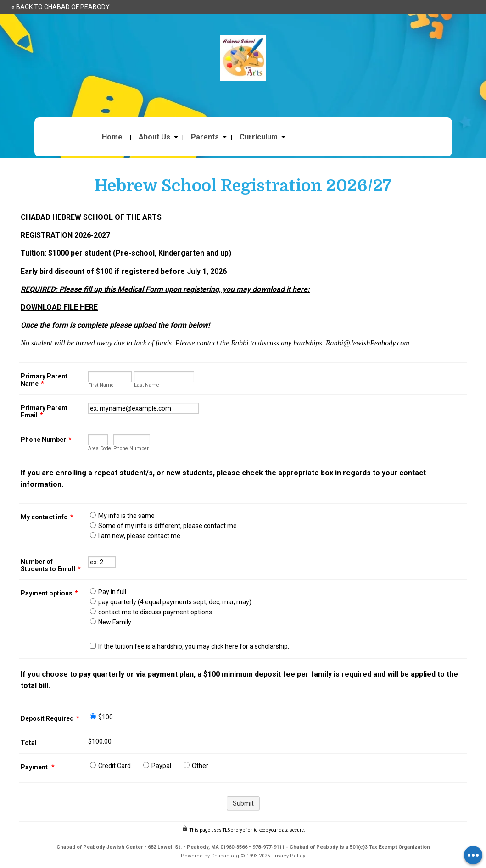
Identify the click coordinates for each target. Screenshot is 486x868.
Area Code (100, 448)
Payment (35, 767)
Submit (243, 803)
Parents (205, 137)
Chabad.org (225, 856)
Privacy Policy (288, 856)
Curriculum (259, 137)
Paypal (161, 766)
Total (29, 743)
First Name (101, 385)
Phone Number (46, 440)
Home (112, 137)
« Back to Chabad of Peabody (61, 7)
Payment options (49, 593)
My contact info (47, 517)
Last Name (147, 385)
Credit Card (115, 766)
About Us (154, 137)
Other (200, 766)
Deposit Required (50, 718)
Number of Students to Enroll (51, 565)
